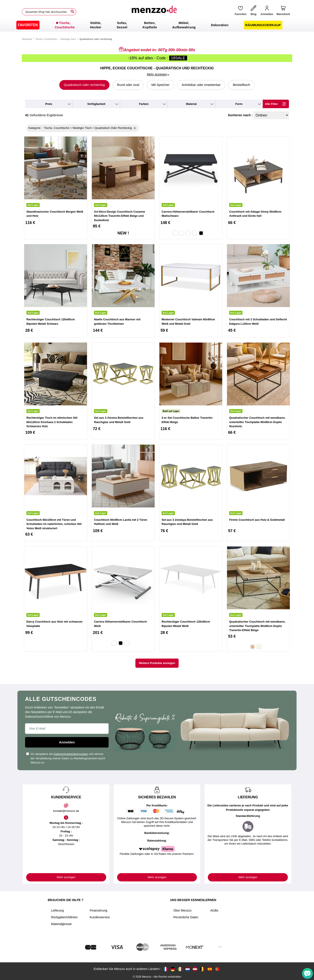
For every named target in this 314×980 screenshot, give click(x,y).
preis (49, 104)
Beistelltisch (241, 85)
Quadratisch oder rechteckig (84, 85)
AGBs (214, 910)
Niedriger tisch (68, 39)
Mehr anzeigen (66, 877)
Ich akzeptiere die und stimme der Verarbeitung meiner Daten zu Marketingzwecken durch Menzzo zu (66, 758)
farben (144, 104)
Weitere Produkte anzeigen (157, 663)
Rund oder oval (128, 85)
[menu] (157, 25)
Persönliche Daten (186, 917)
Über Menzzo (182, 910)
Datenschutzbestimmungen (71, 754)
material (191, 104)
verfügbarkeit (96, 104)
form (239, 104)
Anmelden (67, 742)
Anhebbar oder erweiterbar (201, 85)
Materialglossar (61, 924)
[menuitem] (28, 25)
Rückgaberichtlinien (64, 917)
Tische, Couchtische (46, 39)
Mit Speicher (160, 85)
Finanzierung (98, 910)
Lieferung (57, 910)
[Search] (72, 12)
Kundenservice (100, 917)
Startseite (27, 39)
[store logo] (154, 12)
